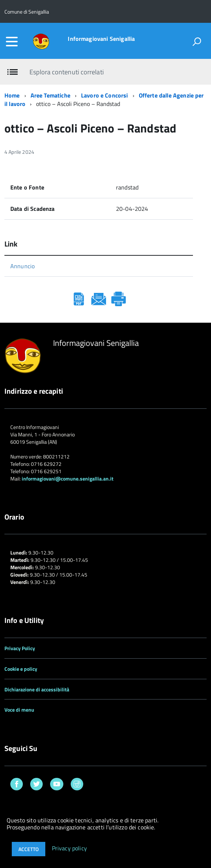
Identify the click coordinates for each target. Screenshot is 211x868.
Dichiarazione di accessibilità (37, 689)
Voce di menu (19, 710)
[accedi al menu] (12, 42)
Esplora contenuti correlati (66, 72)
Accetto (29, 849)
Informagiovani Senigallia (101, 39)
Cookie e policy (21, 669)
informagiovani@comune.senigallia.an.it (68, 479)
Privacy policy (69, 848)
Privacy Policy (20, 648)
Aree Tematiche (50, 95)
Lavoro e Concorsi (105, 95)
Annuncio (22, 266)
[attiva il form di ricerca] (197, 42)
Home (12, 95)
